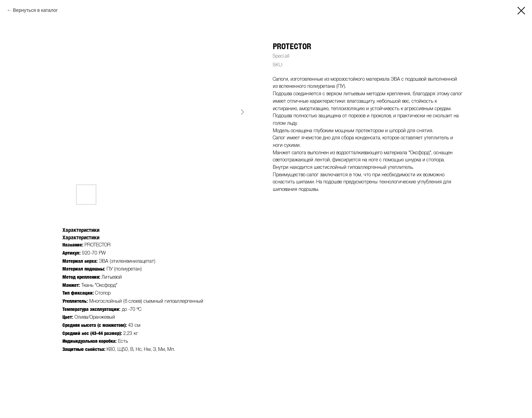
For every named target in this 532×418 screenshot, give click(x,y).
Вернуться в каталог (35, 10)
